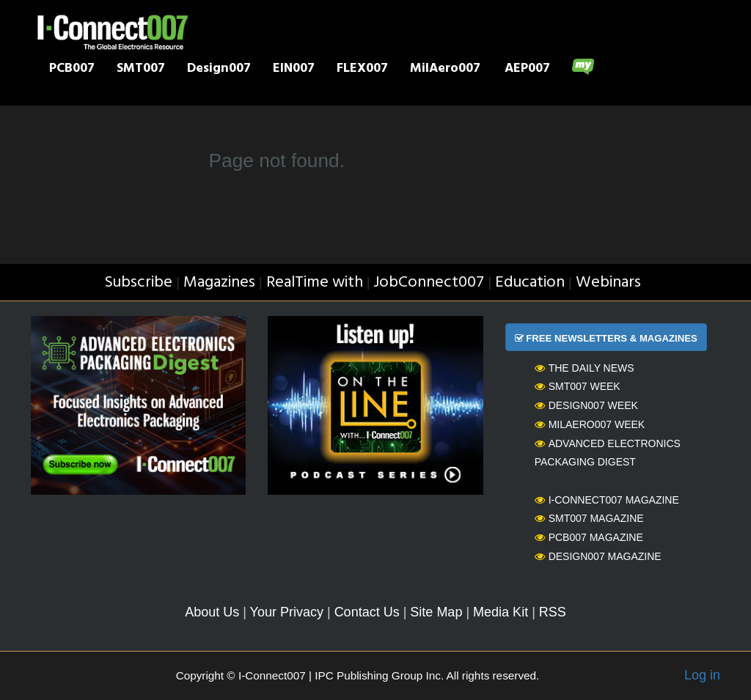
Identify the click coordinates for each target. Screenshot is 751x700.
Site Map (436, 612)
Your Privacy (287, 612)
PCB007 (72, 70)
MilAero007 (445, 70)
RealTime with (315, 283)
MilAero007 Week (590, 424)
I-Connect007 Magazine (607, 500)
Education (530, 283)
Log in (702, 675)
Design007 (219, 70)
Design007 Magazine (598, 556)
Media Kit (501, 612)
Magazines (219, 283)
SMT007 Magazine (589, 518)
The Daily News (585, 368)
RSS (553, 612)
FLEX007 (362, 70)
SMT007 (141, 70)
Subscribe (138, 283)
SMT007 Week (578, 386)
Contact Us (367, 612)
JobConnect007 (429, 283)
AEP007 (527, 70)
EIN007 (294, 70)
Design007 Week (586, 405)
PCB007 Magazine (589, 537)
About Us (212, 612)
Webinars (608, 283)
